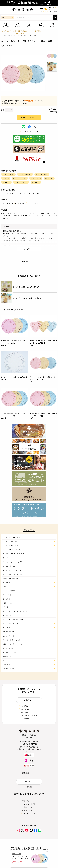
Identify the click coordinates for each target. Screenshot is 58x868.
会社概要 (29, 787)
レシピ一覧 (26, 848)
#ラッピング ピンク (8, 174)
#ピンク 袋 (6, 178)
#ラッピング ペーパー (21, 182)
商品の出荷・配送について (29, 131)
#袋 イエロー (49, 178)
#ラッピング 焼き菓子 (25, 174)
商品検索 (18, 848)
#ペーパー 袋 (36, 182)
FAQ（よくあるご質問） (29, 804)
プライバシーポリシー (28, 813)
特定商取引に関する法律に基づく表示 (22, 850)
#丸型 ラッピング (36, 178)
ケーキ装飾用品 (36, 31)
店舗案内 (38, 850)
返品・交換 (23, 712)
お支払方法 (23, 706)
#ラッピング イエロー (20, 178)
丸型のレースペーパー (21, 33)
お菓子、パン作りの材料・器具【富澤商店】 (15, 31)
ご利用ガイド (25, 801)
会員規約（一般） (27, 807)
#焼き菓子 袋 (6, 182)
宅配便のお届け (25, 709)
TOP (12, 848)
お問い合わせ (24, 719)
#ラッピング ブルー (42, 174)
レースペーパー (7, 33)
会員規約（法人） (27, 810)
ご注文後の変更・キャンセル (29, 716)
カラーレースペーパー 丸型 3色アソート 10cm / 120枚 (21, 193)
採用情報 (45, 850)
